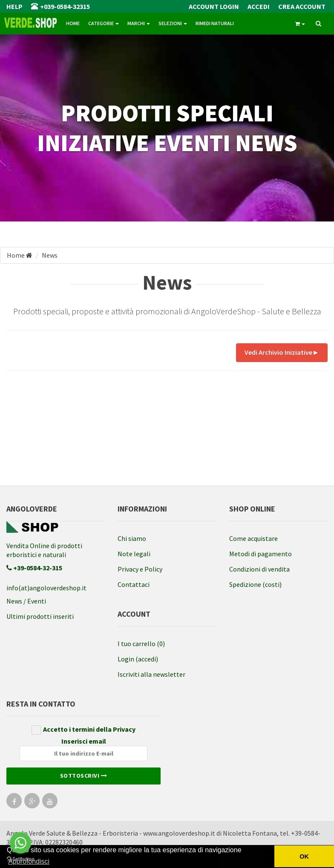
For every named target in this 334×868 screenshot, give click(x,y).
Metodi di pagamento (261, 554)
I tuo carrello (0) (141, 644)
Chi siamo (132, 538)
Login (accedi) (138, 659)
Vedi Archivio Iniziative (282, 352)
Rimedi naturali (215, 23)
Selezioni (173, 23)
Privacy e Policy (140, 569)
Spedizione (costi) (255, 584)
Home (73, 23)
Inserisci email (83, 749)
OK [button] (304, 857)
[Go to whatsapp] (20, 843)
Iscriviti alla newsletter (151, 674)
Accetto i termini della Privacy (83, 730)
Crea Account (302, 6)
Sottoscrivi (84, 776)
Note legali (134, 554)
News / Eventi (26, 601)
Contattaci (134, 584)
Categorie (104, 23)
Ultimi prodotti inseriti (40, 616)
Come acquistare (253, 538)
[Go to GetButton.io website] (20, 859)
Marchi (139, 23)
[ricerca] (318, 24)
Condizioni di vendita (259, 569)
